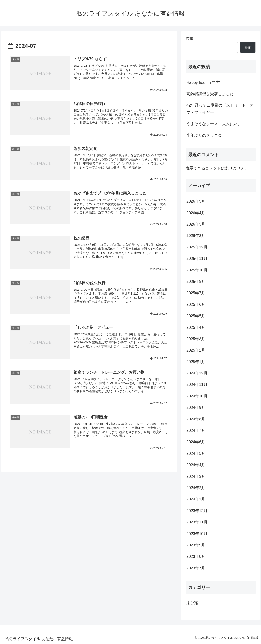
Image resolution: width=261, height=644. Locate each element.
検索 (189, 38)
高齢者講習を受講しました (210, 94)
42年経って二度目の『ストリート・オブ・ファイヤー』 (220, 109)
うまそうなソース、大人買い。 (214, 124)
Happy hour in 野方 (203, 82)
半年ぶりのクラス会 (204, 135)
